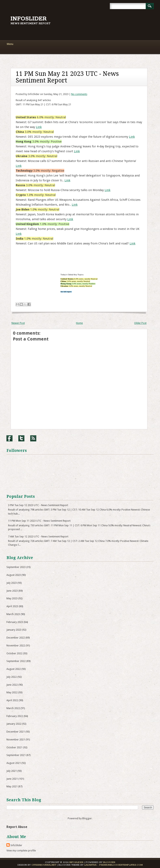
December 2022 (16, 638)
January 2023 (14, 630)
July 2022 (12, 677)
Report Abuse (17, 827)
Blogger (87, 818)
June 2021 (12, 779)
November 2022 (16, 645)
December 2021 (16, 732)
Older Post (140, 323)
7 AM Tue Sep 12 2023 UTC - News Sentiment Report (38, 537)
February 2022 (15, 716)
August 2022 (14, 669)
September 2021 (16, 755)
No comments (79, 94)
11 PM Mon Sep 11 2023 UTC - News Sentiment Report (39, 521)
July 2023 (12, 583)
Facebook (9, 438)
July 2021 (12, 771)
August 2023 (14, 575)
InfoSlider (29, 19)
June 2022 (12, 685)
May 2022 (12, 692)
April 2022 (12, 700)
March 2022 (13, 708)
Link (39, 127)
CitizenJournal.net (44, 865)
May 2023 (12, 598)
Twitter (21, 438)
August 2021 (14, 763)
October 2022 (14, 653)
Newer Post (18, 323)
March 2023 (13, 614)
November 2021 (16, 740)
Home (79, 323)
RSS (33, 438)
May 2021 (12, 786)
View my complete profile (21, 851)
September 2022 (16, 661)
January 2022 (14, 724)
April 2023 (12, 606)
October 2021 (14, 747)
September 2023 (16, 567)
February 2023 (15, 622)
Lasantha (90, 865)
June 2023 (12, 591)
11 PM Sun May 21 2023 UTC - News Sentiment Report (67, 77)
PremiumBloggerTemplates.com (121, 865)
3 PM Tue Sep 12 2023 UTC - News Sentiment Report (38, 505)
